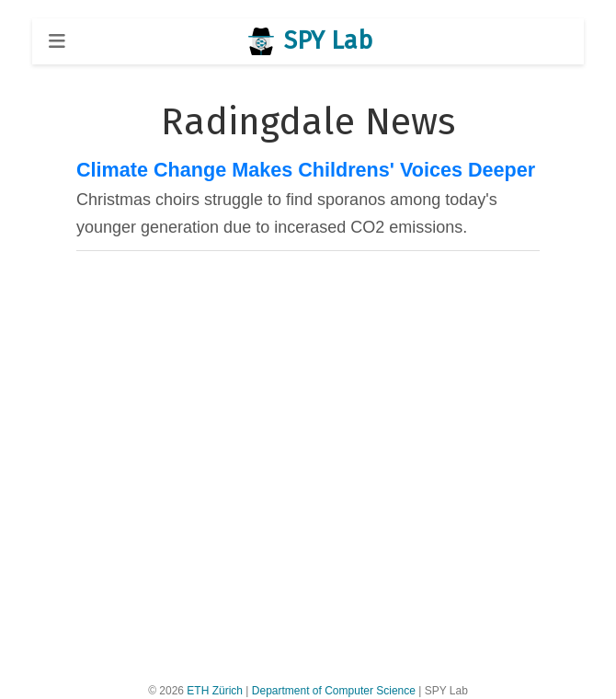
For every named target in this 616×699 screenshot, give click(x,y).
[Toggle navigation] (57, 41)
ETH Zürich (215, 691)
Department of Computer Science (334, 691)
